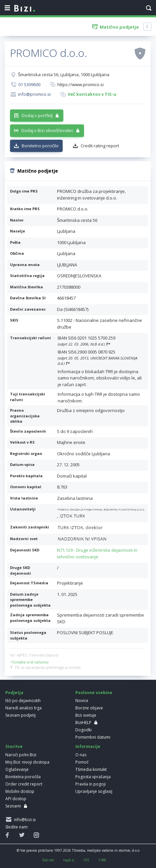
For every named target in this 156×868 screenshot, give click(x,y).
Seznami (13, 806)
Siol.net (48, 860)
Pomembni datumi (93, 737)
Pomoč (82, 762)
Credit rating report (100, 146)
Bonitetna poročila (23, 777)
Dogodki (83, 730)
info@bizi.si (24, 820)
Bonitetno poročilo (40, 146)
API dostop (16, 799)
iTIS (86, 860)
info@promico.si (34, 94)
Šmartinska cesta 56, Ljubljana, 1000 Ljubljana (64, 74)
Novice (82, 701)
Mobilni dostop (20, 791)
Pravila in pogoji (90, 784)
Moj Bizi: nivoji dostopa (27, 762)
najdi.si (69, 860)
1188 (102, 860)
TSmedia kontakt (91, 769)
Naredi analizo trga (23, 708)
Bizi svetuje (86, 715)
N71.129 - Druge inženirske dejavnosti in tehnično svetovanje (97, 553)
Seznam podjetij (20, 715)
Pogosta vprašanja (93, 777)
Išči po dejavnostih (23, 701)
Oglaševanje (17, 769)
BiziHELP (83, 723)
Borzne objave (89, 708)
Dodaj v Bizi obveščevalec (47, 130)
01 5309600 (29, 84)
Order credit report (24, 784)
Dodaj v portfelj (37, 115)
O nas (81, 755)
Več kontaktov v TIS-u (92, 94)
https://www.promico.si (80, 84)
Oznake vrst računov (30, 662)
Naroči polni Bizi (21, 755)
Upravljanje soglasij (94, 791)
